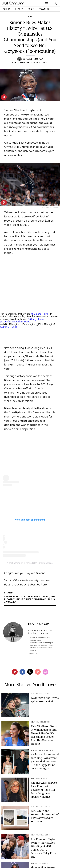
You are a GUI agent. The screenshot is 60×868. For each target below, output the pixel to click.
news (30, 17)
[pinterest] (4, 97)
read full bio (33, 654)
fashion (6, 9)
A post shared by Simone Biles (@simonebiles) (30, 563)
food (31, 9)
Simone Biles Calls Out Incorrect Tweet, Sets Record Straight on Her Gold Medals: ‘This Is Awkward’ (30, 600)
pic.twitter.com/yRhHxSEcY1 (15, 322)
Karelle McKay (34, 59)
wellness (44, 9)
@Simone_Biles (39, 314)
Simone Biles (12, 111)
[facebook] (22, 672)
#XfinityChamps (36, 319)
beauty (19, 9)
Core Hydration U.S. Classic (25, 413)
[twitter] (30, 672)
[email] (45, 672)
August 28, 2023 (8, 327)
